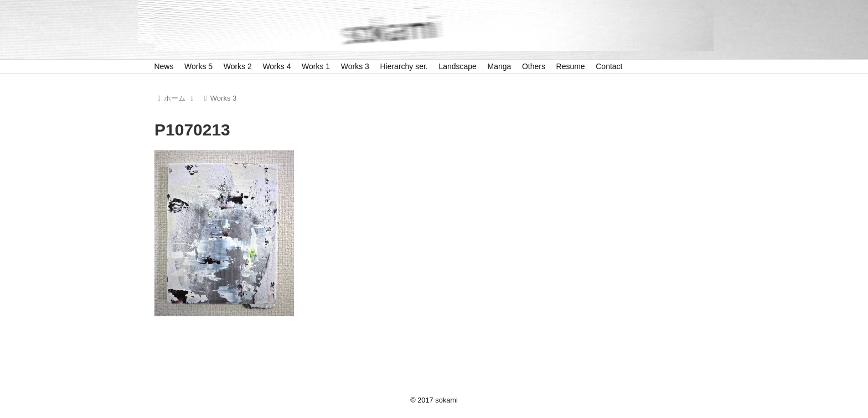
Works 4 (277, 66)
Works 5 (198, 66)
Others (534, 66)
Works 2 (238, 66)
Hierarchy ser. (404, 66)
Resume (571, 66)
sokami (446, 400)
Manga (500, 66)
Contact (609, 66)
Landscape (458, 66)
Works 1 (316, 66)
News (164, 66)
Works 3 (355, 66)
